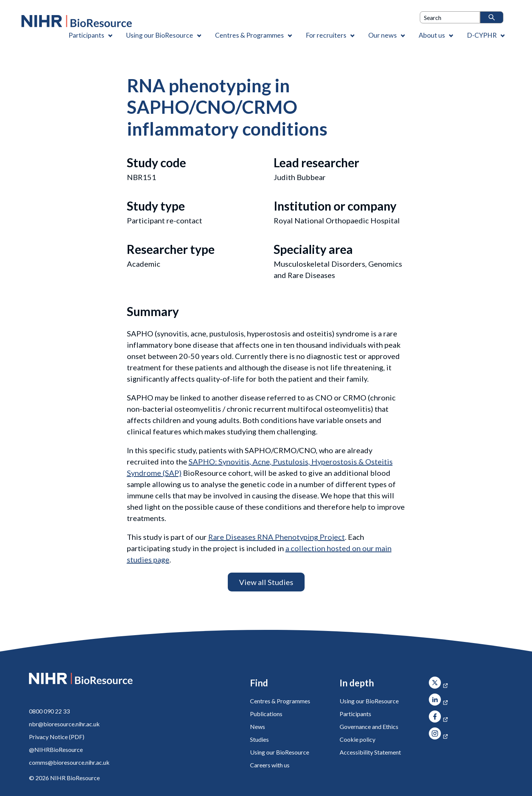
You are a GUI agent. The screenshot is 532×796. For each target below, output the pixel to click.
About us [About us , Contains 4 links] (432, 35)
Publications (266, 714)
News (258, 726)
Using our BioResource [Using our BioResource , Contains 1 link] (160, 35)
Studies (259, 739)
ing (263, 537)
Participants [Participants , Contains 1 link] (86, 35)
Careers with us (270, 765)
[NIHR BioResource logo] (77, 21)
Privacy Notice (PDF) (57, 737)
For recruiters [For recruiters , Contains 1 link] (326, 35)
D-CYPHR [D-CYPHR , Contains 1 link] (482, 35)
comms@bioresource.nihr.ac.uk (69, 762)
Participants (355, 714)
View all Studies (266, 582)
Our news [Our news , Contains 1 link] (383, 35)
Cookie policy (357, 739)
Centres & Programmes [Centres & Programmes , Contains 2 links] (249, 35)
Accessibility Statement (370, 752)
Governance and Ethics (369, 726)
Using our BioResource (280, 752)
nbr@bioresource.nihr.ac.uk (64, 724)
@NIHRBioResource (56, 749)
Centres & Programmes (280, 701)
